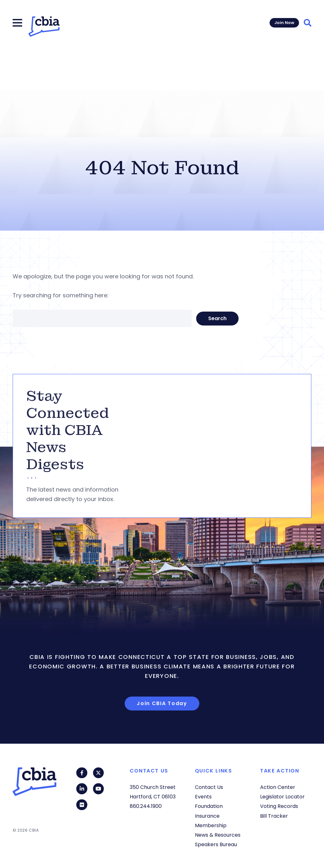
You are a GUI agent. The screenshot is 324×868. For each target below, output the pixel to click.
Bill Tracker (274, 816)
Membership (211, 825)
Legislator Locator (282, 797)
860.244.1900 (146, 806)
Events (203, 797)
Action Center (278, 787)
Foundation (209, 806)
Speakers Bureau (216, 844)
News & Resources (218, 835)
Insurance (207, 816)
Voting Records (279, 806)
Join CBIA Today (162, 703)
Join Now (284, 23)
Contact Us (209, 787)
